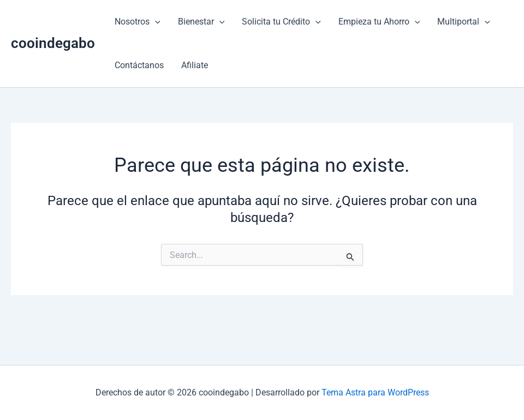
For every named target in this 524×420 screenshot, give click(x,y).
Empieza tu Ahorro (379, 22)
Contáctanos (139, 65)
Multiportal (464, 22)
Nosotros (138, 22)
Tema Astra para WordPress (375, 392)
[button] (155, 22)
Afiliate (195, 65)
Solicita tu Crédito (281, 22)
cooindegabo (53, 43)
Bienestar (201, 22)
